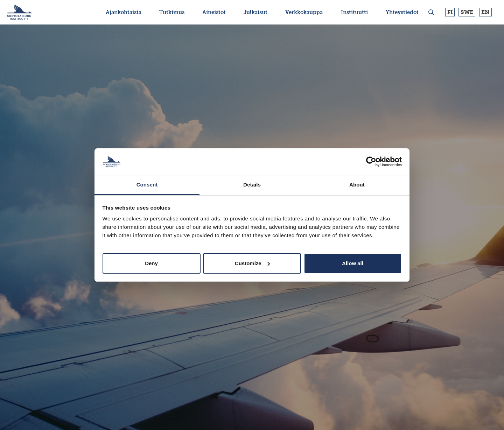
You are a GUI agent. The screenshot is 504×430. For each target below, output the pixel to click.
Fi (450, 12)
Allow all (353, 263)
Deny (151, 263)
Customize (252, 263)
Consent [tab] (147, 185)
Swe (467, 12)
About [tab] (357, 185)
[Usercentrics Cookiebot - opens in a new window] (371, 162)
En (485, 12)
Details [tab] (252, 185)
